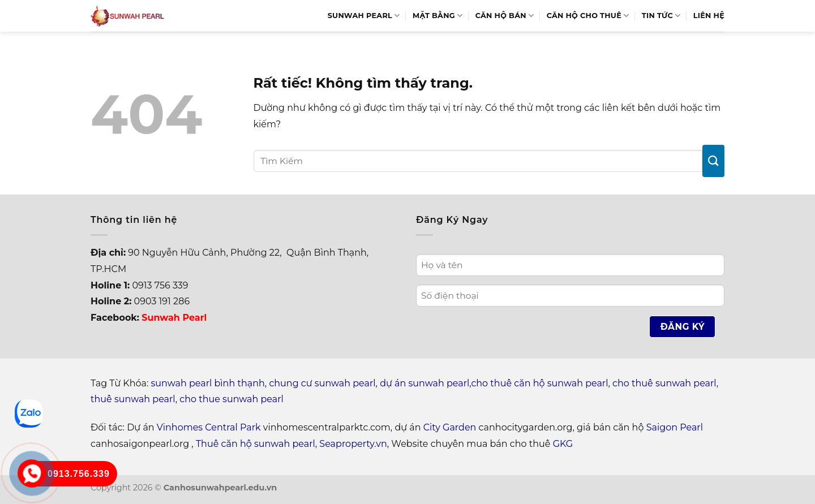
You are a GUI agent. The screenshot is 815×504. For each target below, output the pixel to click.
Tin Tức (661, 16)
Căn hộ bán (505, 16)
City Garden (450, 427)
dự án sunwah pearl (424, 383)
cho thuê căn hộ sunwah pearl (539, 383)
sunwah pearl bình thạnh (208, 383)
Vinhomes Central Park (209, 427)
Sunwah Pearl (364, 16)
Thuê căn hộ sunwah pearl (256, 444)
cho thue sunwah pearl (231, 399)
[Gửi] (713, 161)
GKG (563, 444)
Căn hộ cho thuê (588, 16)
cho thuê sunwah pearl (664, 383)
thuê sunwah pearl (133, 399)
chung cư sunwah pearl (322, 383)
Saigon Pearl (675, 427)
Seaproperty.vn (353, 444)
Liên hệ (709, 16)
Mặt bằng (437, 16)
